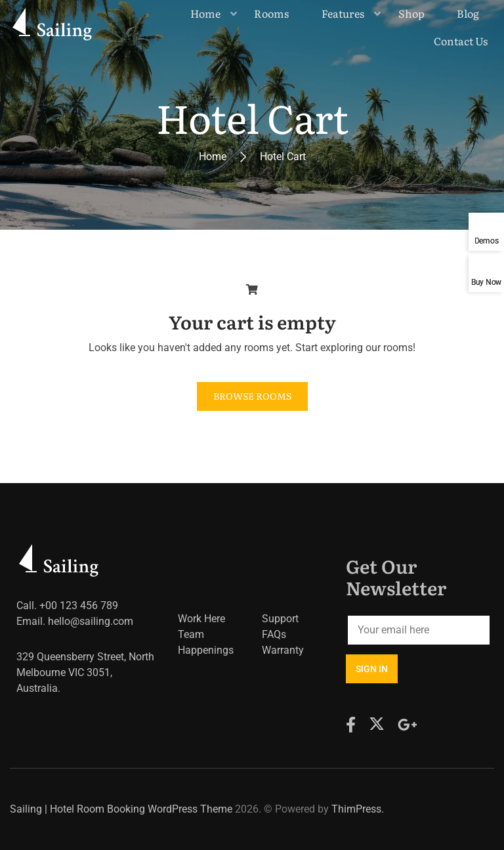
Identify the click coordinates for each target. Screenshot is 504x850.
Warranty (283, 650)
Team (191, 634)
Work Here (201, 619)
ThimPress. (358, 809)
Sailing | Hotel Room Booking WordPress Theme (121, 809)
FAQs (274, 634)
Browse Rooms (252, 396)
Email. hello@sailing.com (75, 621)
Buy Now (486, 282)
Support (280, 619)
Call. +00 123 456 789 (67, 606)
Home (213, 157)
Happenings (206, 650)
